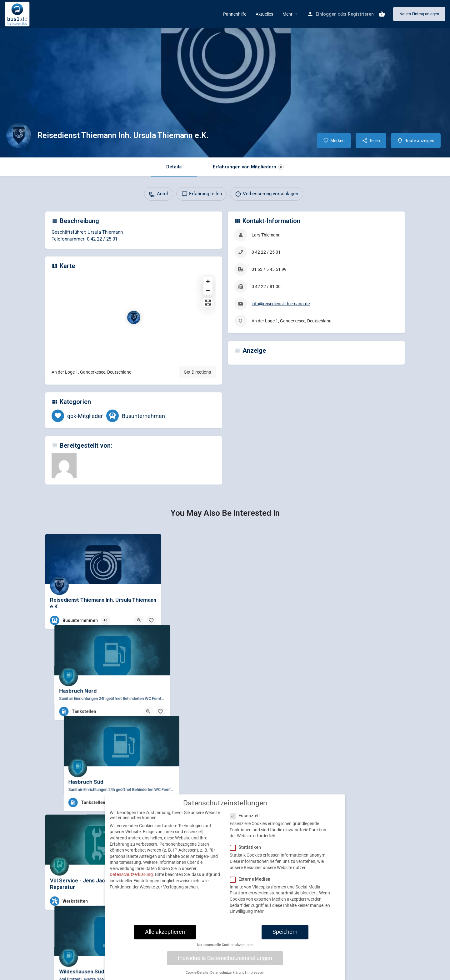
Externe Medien (252, 883)
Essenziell (247, 819)
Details (174, 167)
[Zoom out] (208, 290)
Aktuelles (264, 14)
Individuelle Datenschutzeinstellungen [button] (225, 962)
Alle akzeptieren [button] (165, 936)
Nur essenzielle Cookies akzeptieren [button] (225, 949)
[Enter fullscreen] (208, 303)
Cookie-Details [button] (197, 976)
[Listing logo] (19, 136)
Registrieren (361, 14)
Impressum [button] (255, 976)
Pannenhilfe (235, 14)
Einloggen (326, 14)
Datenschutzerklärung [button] (227, 976)
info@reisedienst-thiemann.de (281, 304)
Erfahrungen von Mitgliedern (248, 167)
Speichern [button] (285, 936)
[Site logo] (18, 13)
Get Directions (197, 372)
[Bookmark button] (151, 620)
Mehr (287, 14)
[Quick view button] (139, 620)
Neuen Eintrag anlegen (419, 14)
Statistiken (247, 851)
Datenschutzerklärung (131, 878)
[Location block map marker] (134, 317)
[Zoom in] (208, 281)
